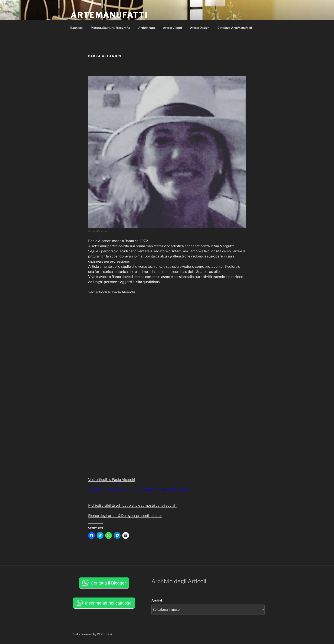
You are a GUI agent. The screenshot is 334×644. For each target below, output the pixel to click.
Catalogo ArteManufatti (235, 28)
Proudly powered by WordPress (91, 634)
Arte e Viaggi (172, 28)
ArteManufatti (109, 15)
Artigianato (147, 28)
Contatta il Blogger (108, 583)
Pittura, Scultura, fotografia (110, 28)
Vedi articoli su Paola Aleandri (112, 292)
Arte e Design (200, 28)
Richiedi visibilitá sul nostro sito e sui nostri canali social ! (132, 505)
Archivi (157, 600)
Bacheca (76, 28)
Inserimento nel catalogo (108, 603)
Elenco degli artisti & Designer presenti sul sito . (125, 516)
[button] (167, 152)
